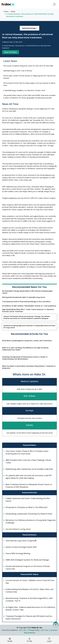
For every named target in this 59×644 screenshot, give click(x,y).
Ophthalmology (29, 28)
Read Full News (11, 52)
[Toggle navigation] (54, 4)
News (13, 11)
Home (6, 11)
